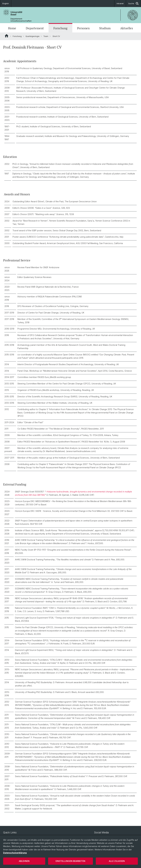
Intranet (120, 3)
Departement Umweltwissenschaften (21, 20)
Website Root (7, 36)
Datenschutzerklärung (15, 853)
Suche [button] (133, 4)
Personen (83, 28)
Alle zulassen (117, 861)
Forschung (60, 28)
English (6, 3)
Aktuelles (127, 28)
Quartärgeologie (32, 36)
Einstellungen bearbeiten (70, 861)
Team (46, 36)
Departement (35, 28)
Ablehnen (24, 861)
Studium (105, 28)
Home (12, 28)
